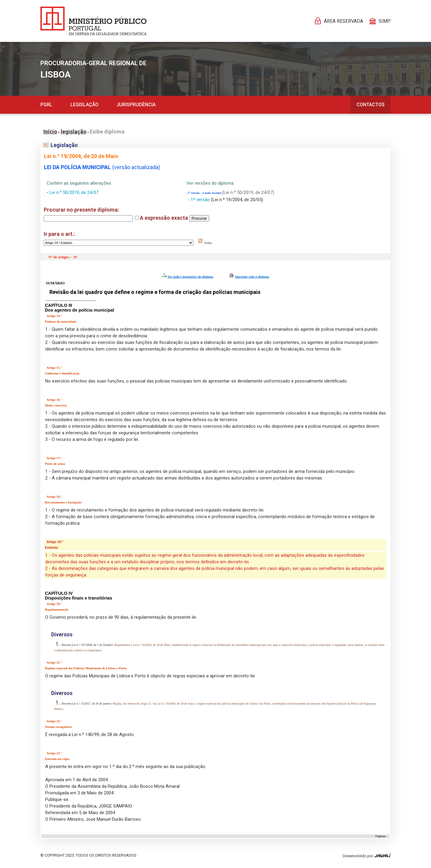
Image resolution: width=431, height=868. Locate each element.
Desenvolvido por (367, 855)
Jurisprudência (136, 105)
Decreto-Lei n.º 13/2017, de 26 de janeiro (86, 704)
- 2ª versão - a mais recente (204, 193)
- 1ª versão (199, 200)
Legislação (84, 105)
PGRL (46, 105)
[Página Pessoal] (94, 21)
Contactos (371, 105)
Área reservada (343, 21)
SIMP (385, 21)
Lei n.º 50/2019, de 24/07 (74, 192)
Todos (205, 243)
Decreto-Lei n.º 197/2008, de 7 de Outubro (87, 645)
